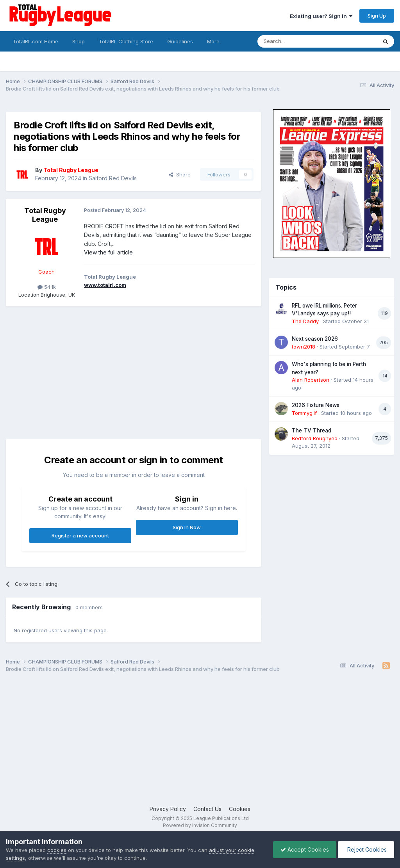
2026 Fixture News (316, 405)
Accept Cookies (303, 849)
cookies (57, 850)
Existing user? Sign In (321, 16)
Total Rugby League (45, 215)
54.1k (47, 287)
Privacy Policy (168, 809)
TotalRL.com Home (36, 41)
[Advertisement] (97, 369)
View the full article (108, 252)
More (213, 41)
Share (180, 174)
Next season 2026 (315, 339)
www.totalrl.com (105, 285)
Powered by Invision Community (200, 825)
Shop (79, 41)
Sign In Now (187, 527)
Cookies (240, 809)
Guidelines (180, 41)
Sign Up (377, 16)
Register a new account (80, 535)
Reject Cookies (365, 849)
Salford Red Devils (113, 178)
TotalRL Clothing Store (126, 41)
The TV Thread (312, 430)
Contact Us (207, 809)
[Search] (297, 41)
